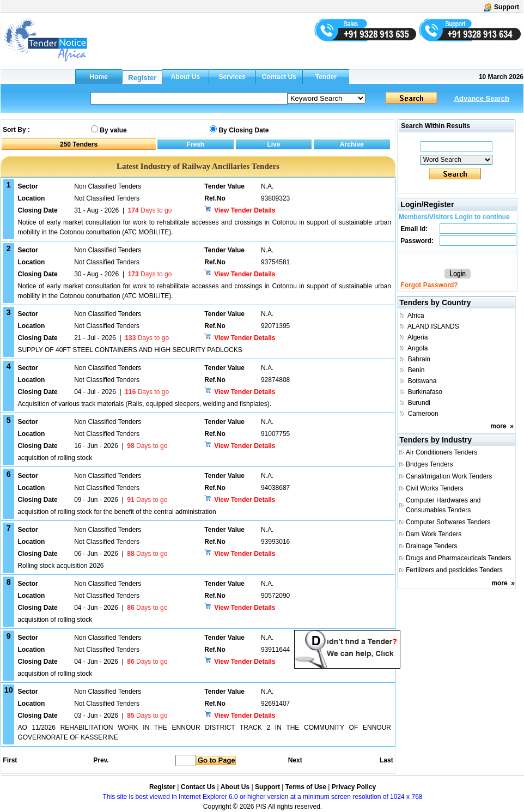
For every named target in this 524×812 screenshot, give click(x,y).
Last (386, 760)
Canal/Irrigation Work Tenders (449, 476)
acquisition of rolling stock (55, 458)
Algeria (418, 337)
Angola (418, 348)
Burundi (419, 403)
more (498, 426)
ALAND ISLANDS (433, 326)
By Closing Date (243, 130)
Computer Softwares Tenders (448, 522)
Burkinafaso (425, 392)
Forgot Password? (429, 285)
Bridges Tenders (429, 464)
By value (113, 130)
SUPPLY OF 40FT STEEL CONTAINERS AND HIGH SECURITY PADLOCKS (130, 350)
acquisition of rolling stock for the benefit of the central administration (117, 512)
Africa (416, 316)
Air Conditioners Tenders (441, 452)
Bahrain (419, 359)
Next (295, 760)
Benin (416, 370)
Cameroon (423, 414)
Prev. (101, 760)
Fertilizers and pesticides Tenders (454, 570)
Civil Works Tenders (435, 488)
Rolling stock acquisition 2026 (60, 566)
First (9, 760)
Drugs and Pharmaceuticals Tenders (458, 558)
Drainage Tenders (432, 546)
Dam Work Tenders (434, 534)
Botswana (422, 381)
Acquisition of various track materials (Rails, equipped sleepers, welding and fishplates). (144, 404)
